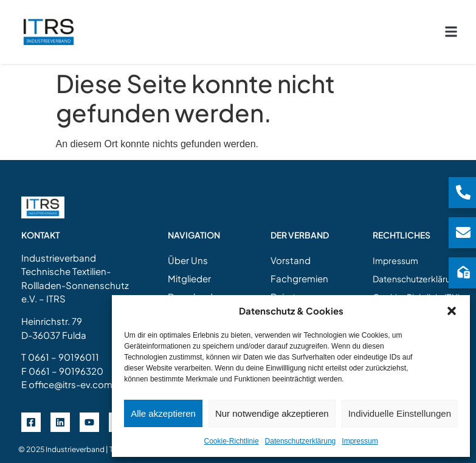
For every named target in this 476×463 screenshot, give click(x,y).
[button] (452, 311)
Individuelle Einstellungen (400, 413)
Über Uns (188, 253)
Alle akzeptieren (163, 413)
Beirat (283, 289)
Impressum (360, 441)
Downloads (193, 289)
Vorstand (291, 253)
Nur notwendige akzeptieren (272, 413)
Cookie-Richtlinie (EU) (416, 290)
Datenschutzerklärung (301, 441)
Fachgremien (299, 271)
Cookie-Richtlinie (232, 441)
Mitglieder (189, 271)
